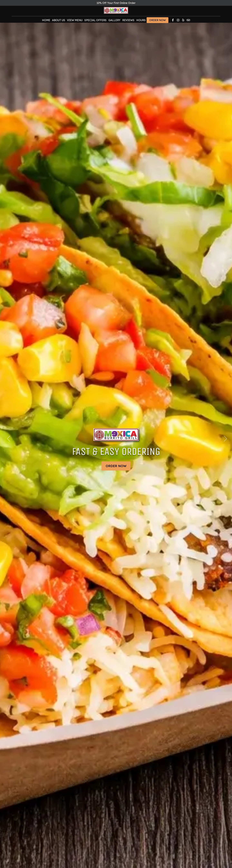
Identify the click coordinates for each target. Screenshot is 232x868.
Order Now (157, 21)
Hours (141, 21)
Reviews (128, 21)
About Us (59, 21)
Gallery (114, 21)
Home (46, 21)
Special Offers (95, 21)
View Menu (75, 21)
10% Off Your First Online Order (116, 3)
